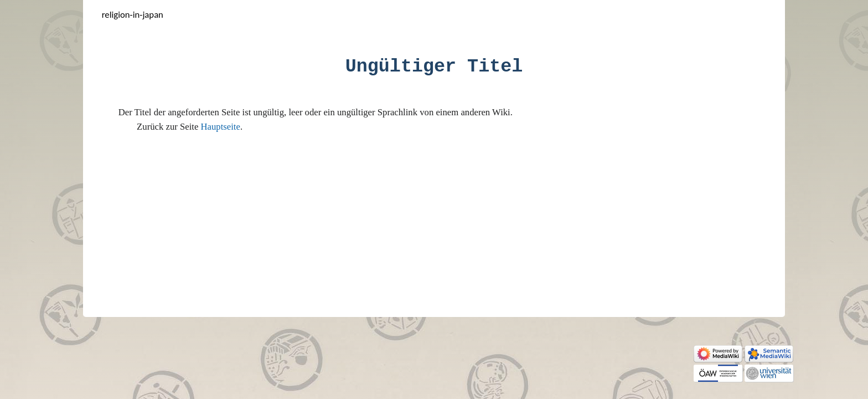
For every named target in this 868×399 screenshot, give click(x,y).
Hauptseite (221, 127)
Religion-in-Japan (133, 14)
